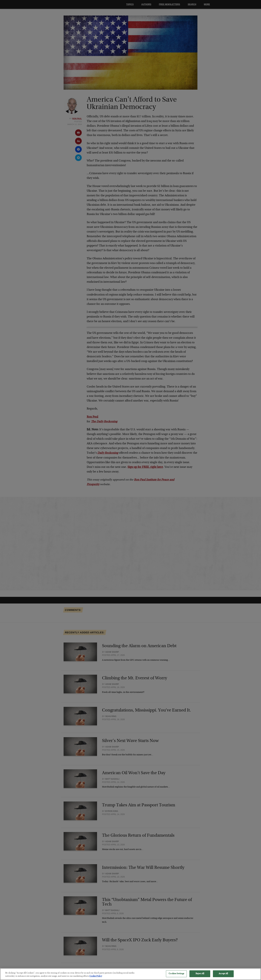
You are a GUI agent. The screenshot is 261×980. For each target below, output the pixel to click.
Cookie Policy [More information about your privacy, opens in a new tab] (96, 979)
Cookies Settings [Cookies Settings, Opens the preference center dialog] (176, 976)
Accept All (223, 976)
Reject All (200, 976)
